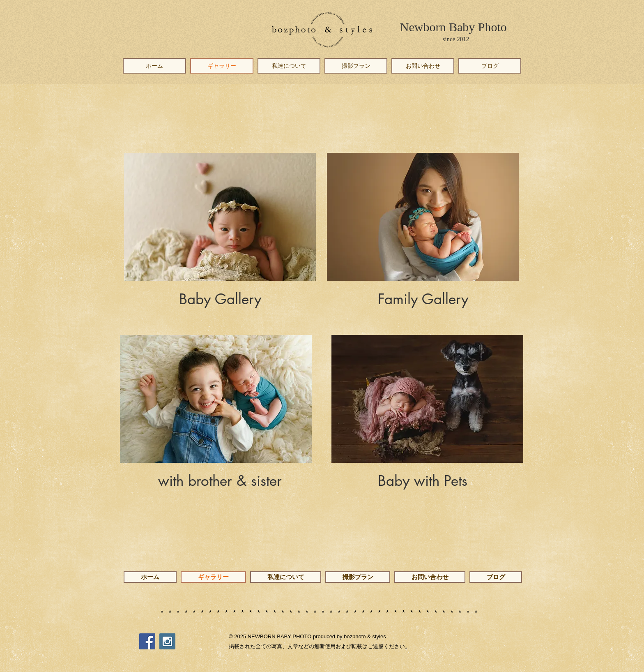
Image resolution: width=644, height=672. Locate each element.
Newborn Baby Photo (453, 27)
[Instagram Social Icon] (167, 641)
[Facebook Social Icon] (147, 641)
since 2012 (456, 39)
